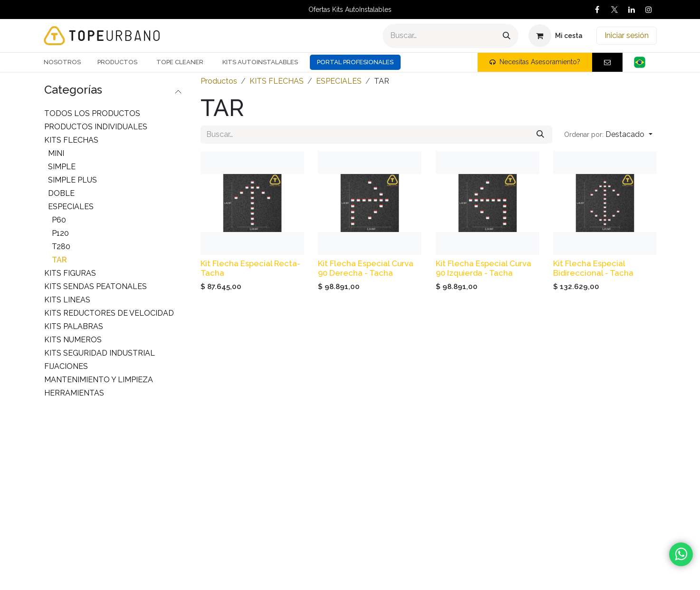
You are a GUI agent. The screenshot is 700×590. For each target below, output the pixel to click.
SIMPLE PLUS (72, 180)
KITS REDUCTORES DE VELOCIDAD (109, 313)
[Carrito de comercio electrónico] (556, 36)
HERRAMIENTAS (74, 393)
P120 (60, 233)
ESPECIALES (71, 207)
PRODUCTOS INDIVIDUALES (96, 127)
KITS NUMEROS (73, 340)
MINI (56, 153)
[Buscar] (507, 36)
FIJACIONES (66, 366)
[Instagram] (649, 10)
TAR (59, 260)
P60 (59, 220)
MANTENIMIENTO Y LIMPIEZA (99, 380)
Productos (219, 81)
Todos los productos (92, 113)
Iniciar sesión (627, 35)
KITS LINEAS (67, 300)
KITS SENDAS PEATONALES (96, 286)
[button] (608, 135)
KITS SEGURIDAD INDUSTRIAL (100, 353)
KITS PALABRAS (74, 326)
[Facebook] (597, 10)
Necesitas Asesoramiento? (535, 62)
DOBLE (61, 193)
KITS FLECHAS (71, 140)
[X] (614, 10)
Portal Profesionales (355, 62)
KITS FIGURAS (70, 273)
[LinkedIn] (632, 10)
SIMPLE (62, 167)
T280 (61, 247)
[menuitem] (66, 62)
